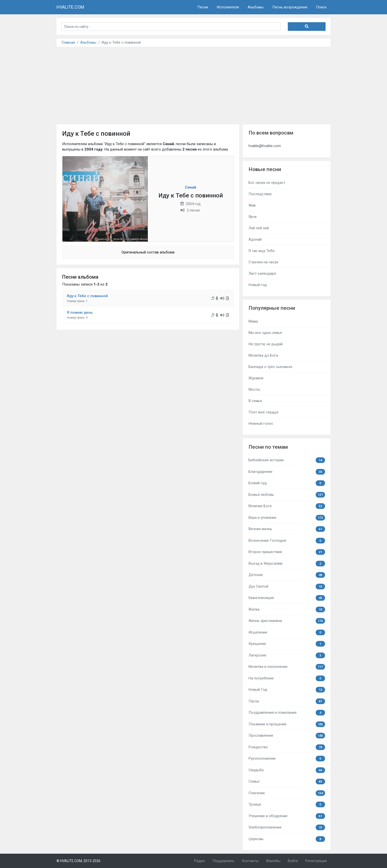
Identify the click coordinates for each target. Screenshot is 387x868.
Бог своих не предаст (267, 183)
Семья (287, 781)
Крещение (287, 644)
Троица (287, 804)
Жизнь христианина (287, 621)
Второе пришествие (287, 552)
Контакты (250, 861)
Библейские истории (287, 460)
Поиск (321, 7)
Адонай (255, 239)
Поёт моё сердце (263, 412)
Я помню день (80, 312)
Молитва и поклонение (287, 667)
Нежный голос (261, 424)
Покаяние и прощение (287, 724)
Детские (287, 575)
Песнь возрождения (290, 7)
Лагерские (287, 655)
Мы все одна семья (265, 333)
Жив (252, 205)
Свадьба (287, 770)
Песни (203, 7)
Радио (200, 861)
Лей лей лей (259, 228)
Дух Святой (287, 587)
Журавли (256, 378)
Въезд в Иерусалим (287, 564)
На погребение (287, 678)
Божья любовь (287, 495)
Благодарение (287, 472)
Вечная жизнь (287, 529)
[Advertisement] (193, 84)
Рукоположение (287, 759)
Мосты (254, 389)
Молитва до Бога (263, 355)
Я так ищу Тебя (261, 251)
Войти (293, 861)
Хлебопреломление (287, 827)
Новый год (258, 285)
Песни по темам (268, 447)
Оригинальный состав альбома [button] (148, 252)
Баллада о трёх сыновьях (270, 367)
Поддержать (223, 861)
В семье (255, 401)
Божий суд (287, 483)
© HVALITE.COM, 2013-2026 (78, 861)
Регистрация (316, 861)
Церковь (287, 839)
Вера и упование (287, 518)
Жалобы (273, 861)
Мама (253, 321)
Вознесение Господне (287, 541)
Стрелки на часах (263, 262)
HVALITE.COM (70, 7)
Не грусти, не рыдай (266, 344)
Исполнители (228, 7)
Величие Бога (287, 506)
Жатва (287, 609)
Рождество (287, 747)
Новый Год (287, 690)
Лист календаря (262, 273)
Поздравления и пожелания (287, 713)
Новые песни (265, 169)
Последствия (260, 194)
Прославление (287, 736)
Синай (191, 187)
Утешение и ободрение (287, 816)
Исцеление (287, 632)
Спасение (287, 793)
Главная (68, 42)
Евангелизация (287, 598)
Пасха (287, 701)
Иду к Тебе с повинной (87, 296)
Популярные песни (272, 308)
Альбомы (256, 7)
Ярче (253, 217)
